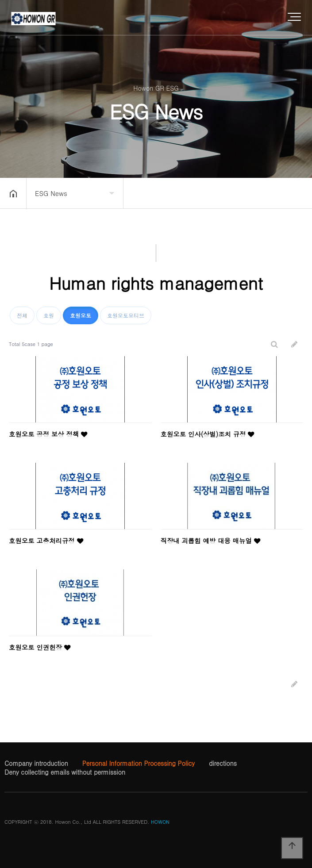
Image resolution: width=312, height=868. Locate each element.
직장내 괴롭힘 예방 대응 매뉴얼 (210, 541)
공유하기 (292, 192)
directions (223, 763)
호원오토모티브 (126, 315)
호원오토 (81, 315)
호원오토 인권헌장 (40, 647)
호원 (49, 315)
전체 (22, 315)
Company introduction (36, 763)
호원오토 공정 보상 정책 (48, 434)
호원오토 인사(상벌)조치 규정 (208, 434)
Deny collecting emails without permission (65, 772)
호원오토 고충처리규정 (46, 541)
